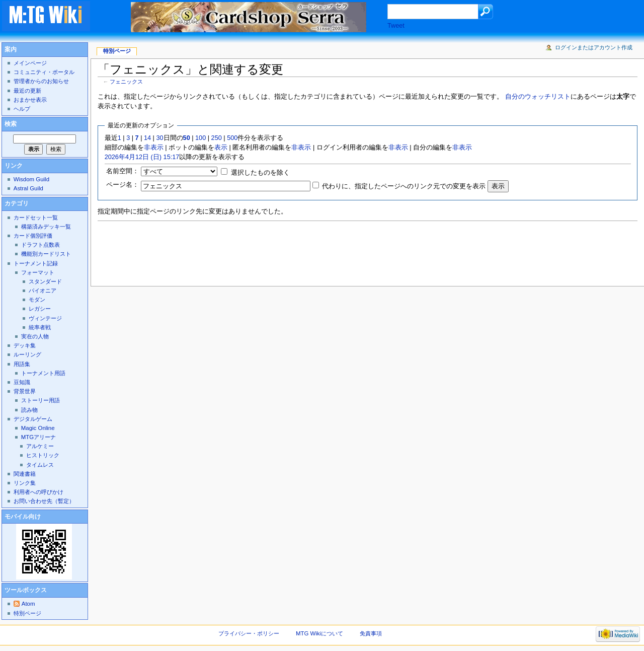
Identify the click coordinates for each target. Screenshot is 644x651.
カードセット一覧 (36, 218)
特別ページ (117, 51)
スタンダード (45, 281)
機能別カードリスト (46, 254)
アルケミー (40, 446)
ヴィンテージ (45, 318)
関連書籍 (25, 474)
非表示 (154, 148)
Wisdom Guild (31, 179)
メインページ (30, 63)
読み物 (29, 410)
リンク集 (25, 483)
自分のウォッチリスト (538, 97)
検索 (11, 124)
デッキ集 (25, 345)
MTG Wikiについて (319, 633)
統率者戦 (40, 327)
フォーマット (38, 272)
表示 (221, 148)
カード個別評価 (33, 236)
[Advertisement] (281, 251)
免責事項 (371, 633)
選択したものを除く (260, 173)
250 (217, 138)
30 (159, 138)
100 (200, 138)
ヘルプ (22, 109)
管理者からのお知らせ (41, 81)
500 (232, 138)
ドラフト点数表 (41, 245)
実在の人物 (35, 336)
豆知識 (22, 382)
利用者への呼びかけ (38, 492)
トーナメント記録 (36, 263)
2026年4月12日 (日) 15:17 (142, 157)
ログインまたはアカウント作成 (594, 47)
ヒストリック (43, 455)
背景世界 (25, 391)
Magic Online (38, 428)
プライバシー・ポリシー (249, 633)
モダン (37, 300)
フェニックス (126, 82)
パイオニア (43, 291)
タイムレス (40, 465)
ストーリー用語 (41, 400)
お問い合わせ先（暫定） (44, 501)
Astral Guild (28, 188)
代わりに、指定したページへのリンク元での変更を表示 (404, 186)
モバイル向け (23, 517)
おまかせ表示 (30, 100)
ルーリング (27, 354)
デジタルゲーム (33, 419)
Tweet (396, 26)
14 (147, 138)
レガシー (40, 309)
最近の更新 (27, 91)
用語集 (22, 364)
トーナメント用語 (43, 373)
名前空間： (123, 171)
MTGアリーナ (38, 437)
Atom (28, 604)
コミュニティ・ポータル (44, 72)
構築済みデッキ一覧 (46, 227)
